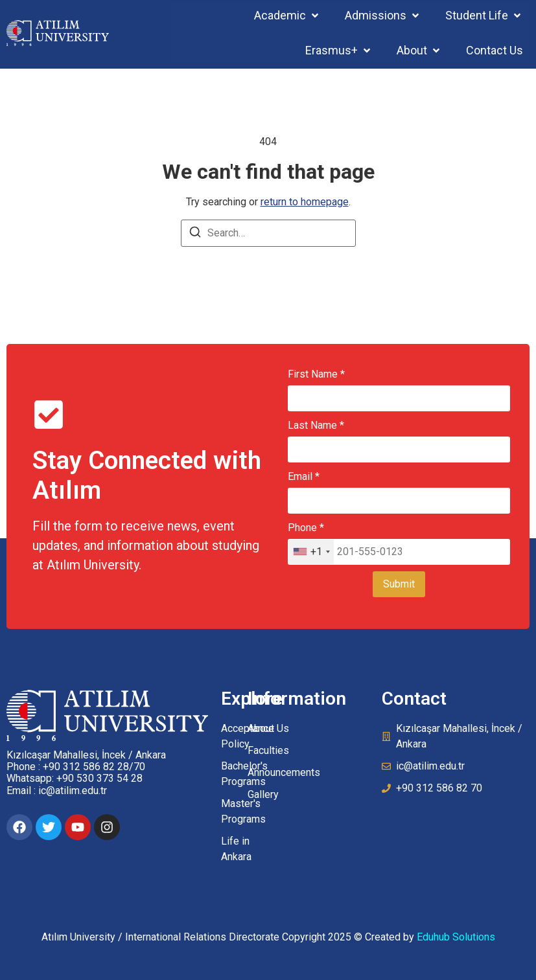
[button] (287, 15)
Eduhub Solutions (456, 937)
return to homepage (305, 202)
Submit (399, 584)
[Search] (195, 234)
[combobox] (311, 552)
